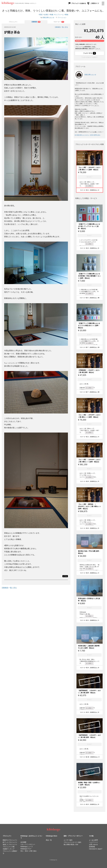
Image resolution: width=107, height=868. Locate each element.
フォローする (90, 53)
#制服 (51, 15)
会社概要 (23, 842)
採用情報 (92, 847)
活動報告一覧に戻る (61, 27)
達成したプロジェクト (10, 844)
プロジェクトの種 (9, 847)
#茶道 (41, 15)
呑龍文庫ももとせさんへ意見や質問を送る (88, 135)
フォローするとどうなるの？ (90, 57)
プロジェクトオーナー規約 (72, 842)
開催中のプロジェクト (10, 840)
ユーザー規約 (68, 840)
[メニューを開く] (103, 3)
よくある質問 (93, 840)
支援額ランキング (9, 849)
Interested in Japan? (96, 849)
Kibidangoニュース (27, 847)
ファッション (62, 17)
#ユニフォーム (59, 15)
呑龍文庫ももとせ (48, 17)
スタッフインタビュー (28, 844)
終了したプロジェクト (10, 842)
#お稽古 (46, 15)
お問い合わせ (93, 844)
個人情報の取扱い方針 (71, 844)
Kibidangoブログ (26, 849)
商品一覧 (49, 840)
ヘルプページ (93, 842)
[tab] (36, 22)
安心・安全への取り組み (29, 851)
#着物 (66, 15)
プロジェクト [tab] (13, 22)
